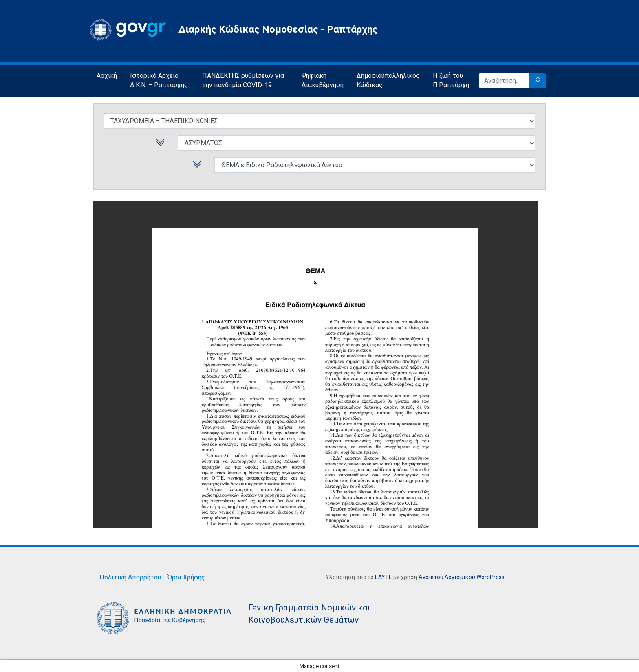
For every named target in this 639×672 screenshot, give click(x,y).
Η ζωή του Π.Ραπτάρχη (451, 80)
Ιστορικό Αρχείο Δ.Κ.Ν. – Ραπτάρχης (159, 80)
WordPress (490, 577)
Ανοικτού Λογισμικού (447, 577)
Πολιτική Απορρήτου (130, 577)
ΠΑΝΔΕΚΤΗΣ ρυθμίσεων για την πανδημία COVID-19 (243, 80)
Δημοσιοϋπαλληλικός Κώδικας (388, 80)
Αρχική (107, 76)
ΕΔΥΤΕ (383, 577)
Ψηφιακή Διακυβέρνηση (323, 80)
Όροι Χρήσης (186, 577)
